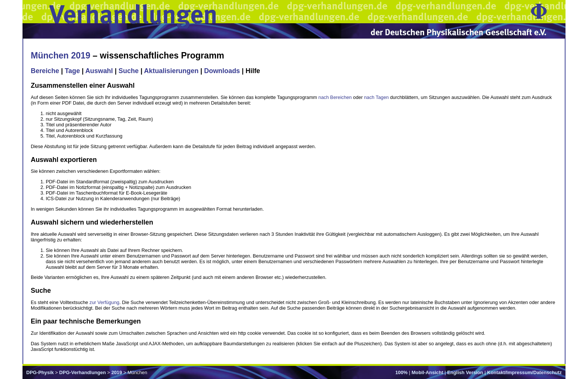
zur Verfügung (105, 302)
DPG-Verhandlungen (82, 372)
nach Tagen (376, 97)
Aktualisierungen (171, 71)
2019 (117, 372)
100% (401, 372)
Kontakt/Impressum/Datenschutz (524, 372)
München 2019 (61, 55)
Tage (72, 71)
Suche (129, 71)
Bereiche (45, 71)
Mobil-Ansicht (427, 372)
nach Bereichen (335, 97)
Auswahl (99, 71)
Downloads (222, 71)
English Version (465, 372)
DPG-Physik (40, 372)
